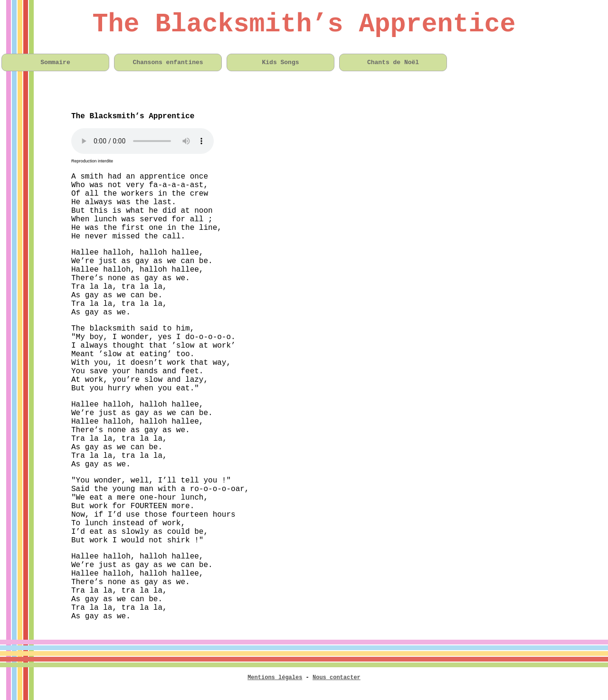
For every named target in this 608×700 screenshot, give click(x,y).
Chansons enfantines (168, 62)
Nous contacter (337, 678)
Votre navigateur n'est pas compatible (142, 141)
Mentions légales (275, 678)
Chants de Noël (393, 62)
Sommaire (55, 62)
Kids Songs (280, 62)
